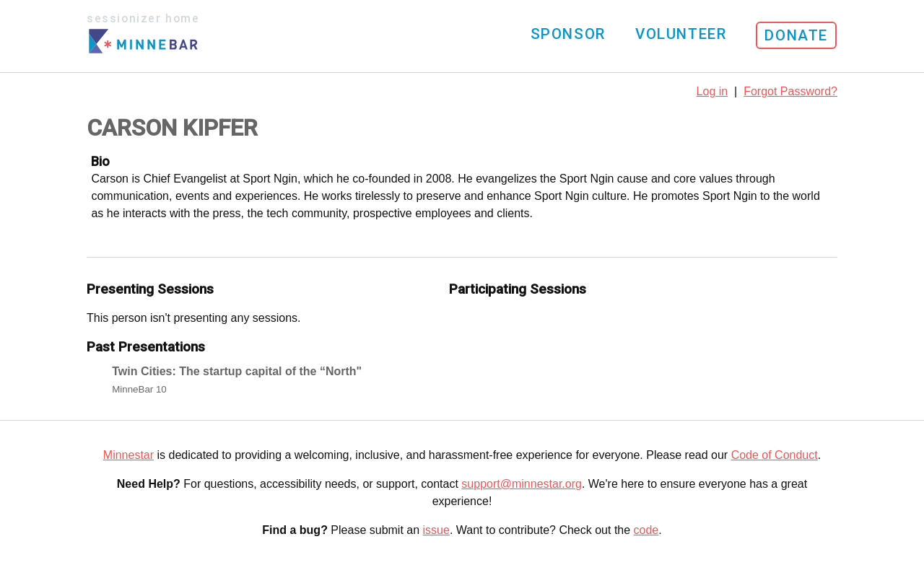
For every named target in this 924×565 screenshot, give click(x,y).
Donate (796, 35)
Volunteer (681, 34)
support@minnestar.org (522, 484)
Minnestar (128, 455)
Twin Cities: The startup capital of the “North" (237, 371)
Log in (712, 91)
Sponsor (568, 34)
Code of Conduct (775, 455)
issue (436, 530)
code (646, 530)
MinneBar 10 (139, 389)
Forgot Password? (790, 91)
